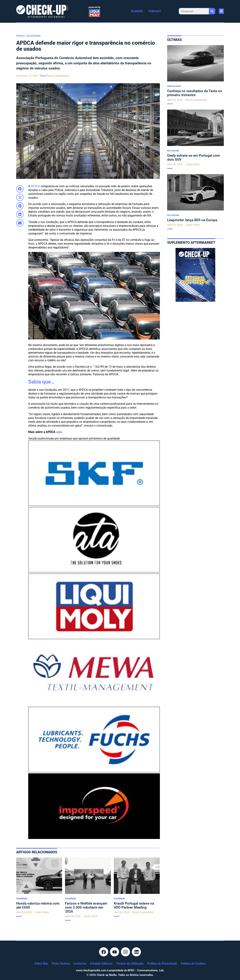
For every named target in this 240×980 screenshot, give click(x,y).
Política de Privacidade (162, 964)
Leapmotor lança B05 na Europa (192, 220)
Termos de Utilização (130, 964)
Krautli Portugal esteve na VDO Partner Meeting (134, 905)
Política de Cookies (193, 964)
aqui (59, 432)
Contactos (80, 964)
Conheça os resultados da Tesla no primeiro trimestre (195, 93)
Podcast (155, 11)
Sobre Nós (41, 964)
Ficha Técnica (61, 964)
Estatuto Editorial (101, 964)
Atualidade (34, 36)
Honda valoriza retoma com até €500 (38, 905)
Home (20, 36)
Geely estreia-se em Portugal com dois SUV (194, 157)
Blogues (137, 11)
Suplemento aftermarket (191, 243)
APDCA (35, 186)
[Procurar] (212, 11)
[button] (20, 189)
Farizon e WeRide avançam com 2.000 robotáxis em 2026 (86, 907)
